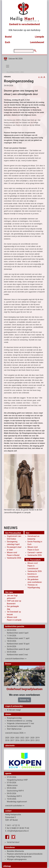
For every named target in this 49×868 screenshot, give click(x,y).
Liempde (39, 37)
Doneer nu (24, 700)
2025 (7, 738)
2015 (22, 740)
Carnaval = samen (35, 552)
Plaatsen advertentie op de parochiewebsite (25, 854)
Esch (8, 42)
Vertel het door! (13, 842)
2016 (17, 740)
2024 (12, 738)
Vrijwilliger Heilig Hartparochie (19, 857)
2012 (37, 740)
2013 (32, 740)
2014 (27, 740)
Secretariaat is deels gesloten (19, 726)
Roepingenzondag (14, 718)
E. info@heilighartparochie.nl (17, 831)
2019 (37, 738)
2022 (22, 738)
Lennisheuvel (37, 42)
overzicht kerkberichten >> (16, 659)
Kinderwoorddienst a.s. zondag (19, 721)
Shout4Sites (10, 72)
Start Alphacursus (14, 729)
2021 (27, 738)
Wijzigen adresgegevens (17, 859)
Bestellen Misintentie (15, 851)
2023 (17, 738)
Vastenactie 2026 (14, 558)
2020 (32, 738)
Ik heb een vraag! (14, 710)
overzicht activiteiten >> (15, 806)
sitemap (7, 866)
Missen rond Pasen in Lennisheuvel (33, 566)
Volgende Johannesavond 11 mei (20, 723)
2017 (12, 740)
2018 (7, 740)
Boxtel (8, 37)
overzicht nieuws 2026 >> (15, 733)
